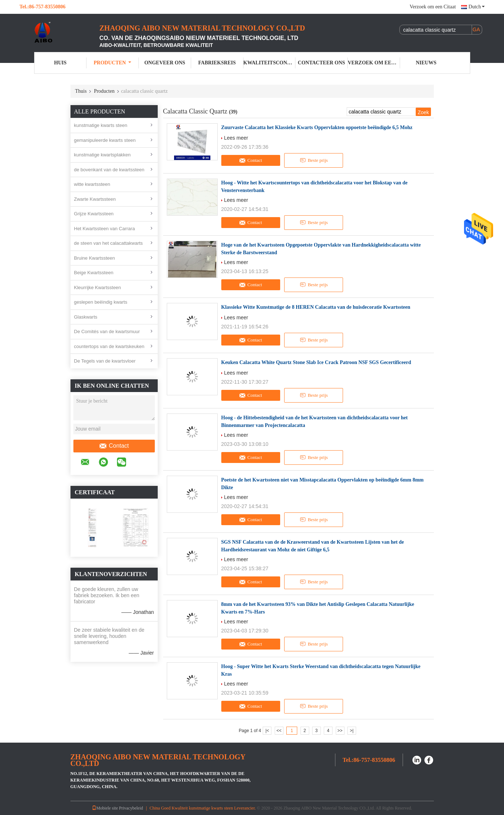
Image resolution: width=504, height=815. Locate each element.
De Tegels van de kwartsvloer (105, 361)
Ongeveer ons (165, 63)
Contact (114, 446)
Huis (60, 63)
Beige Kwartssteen (94, 273)
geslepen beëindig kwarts (101, 302)
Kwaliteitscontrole (270, 63)
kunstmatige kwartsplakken (102, 155)
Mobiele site (105, 808)
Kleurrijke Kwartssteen (98, 287)
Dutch (476, 7)
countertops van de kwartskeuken (109, 346)
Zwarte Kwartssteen (95, 199)
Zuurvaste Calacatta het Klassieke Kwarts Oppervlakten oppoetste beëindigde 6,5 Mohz (317, 127)
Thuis (81, 91)
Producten (113, 63)
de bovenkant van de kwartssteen (109, 170)
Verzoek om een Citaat (433, 7)
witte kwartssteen (92, 184)
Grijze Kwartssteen (94, 214)
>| (352, 731)
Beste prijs (314, 160)
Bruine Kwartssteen (95, 258)
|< (267, 731)
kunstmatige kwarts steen (101, 125)
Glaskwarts (86, 317)
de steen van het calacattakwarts (108, 243)
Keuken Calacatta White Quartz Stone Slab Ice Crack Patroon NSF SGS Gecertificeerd (316, 362)
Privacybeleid (131, 808)
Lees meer (236, 138)
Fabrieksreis (217, 63)
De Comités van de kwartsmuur (107, 331)
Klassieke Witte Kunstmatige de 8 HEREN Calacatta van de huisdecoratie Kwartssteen (316, 307)
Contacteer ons (322, 63)
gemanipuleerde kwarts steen (105, 140)
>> (340, 731)
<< (279, 731)
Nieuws (426, 63)
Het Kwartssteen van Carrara (105, 229)
